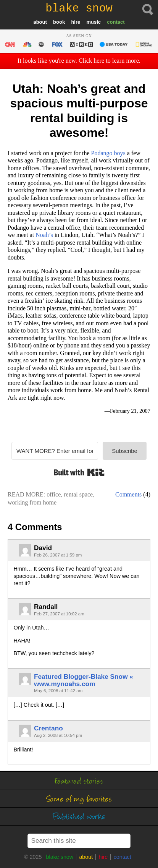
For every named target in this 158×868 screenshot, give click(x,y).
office (54, 494)
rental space (78, 494)
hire (76, 22)
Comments (128, 494)
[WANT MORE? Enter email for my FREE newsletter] (55, 451)
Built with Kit (79, 472)
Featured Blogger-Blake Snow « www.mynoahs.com (84, 680)
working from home (32, 502)
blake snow (60, 857)
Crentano (48, 728)
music (94, 22)
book (59, 22)
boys (108, 153)
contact (116, 22)
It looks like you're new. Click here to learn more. (79, 61)
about (40, 22)
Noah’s (44, 235)
